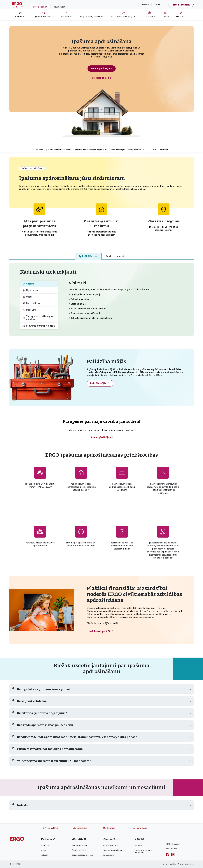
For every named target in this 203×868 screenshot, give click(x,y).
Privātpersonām (40, 7)
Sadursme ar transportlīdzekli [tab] (39, 326)
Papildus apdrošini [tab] (115, 256)
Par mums (45, 846)
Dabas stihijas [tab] (31, 303)
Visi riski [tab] (28, 284)
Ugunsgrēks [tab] (30, 290)
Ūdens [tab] (27, 297)
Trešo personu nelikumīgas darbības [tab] (38, 318)
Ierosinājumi (109, 855)
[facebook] (167, 855)
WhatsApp (140, 828)
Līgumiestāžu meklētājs (82, 855)
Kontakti (146, 5)
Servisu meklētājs (80, 850)
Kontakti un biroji (111, 846)
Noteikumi (139, 846)
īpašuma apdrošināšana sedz (58, 150)
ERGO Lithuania (172, 844)
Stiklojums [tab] (29, 310)
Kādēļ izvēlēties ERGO (137, 150)
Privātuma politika (186, 864)
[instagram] (173, 855)
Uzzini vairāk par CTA (101, 631)
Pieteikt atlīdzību (181, 5)
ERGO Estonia (172, 849)
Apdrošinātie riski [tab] (88, 256)
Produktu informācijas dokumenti (144, 851)
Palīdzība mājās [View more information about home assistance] (100, 383)
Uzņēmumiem (60, 7)
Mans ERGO (51, 828)
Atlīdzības (80, 828)
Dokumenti (164, 150)
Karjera (44, 850)
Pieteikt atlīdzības (80, 846)
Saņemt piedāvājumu (102, 68)
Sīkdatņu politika (169, 864)
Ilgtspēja (45, 855)
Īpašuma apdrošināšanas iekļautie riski (91, 150)
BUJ (154, 150)
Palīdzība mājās (118, 150)
